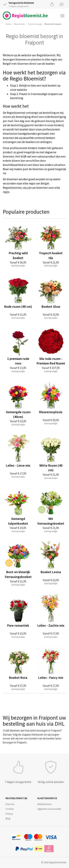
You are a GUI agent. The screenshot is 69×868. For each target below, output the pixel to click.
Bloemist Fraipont (53, 24)
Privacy (9, 814)
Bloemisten (20, 24)
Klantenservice (44, 804)
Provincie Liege (35, 24)
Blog (8, 818)
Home (8, 24)
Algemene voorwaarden (49, 809)
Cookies (10, 809)
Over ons (10, 804)
